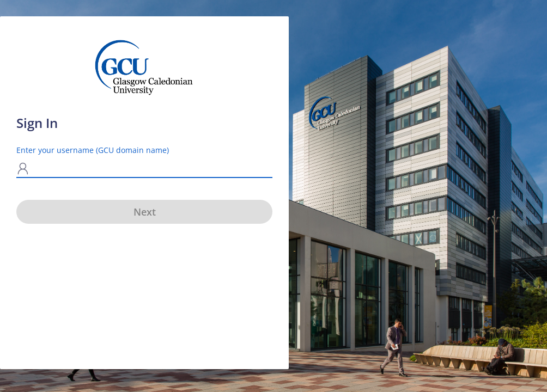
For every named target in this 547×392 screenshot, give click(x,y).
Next (145, 212)
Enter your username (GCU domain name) (93, 150)
